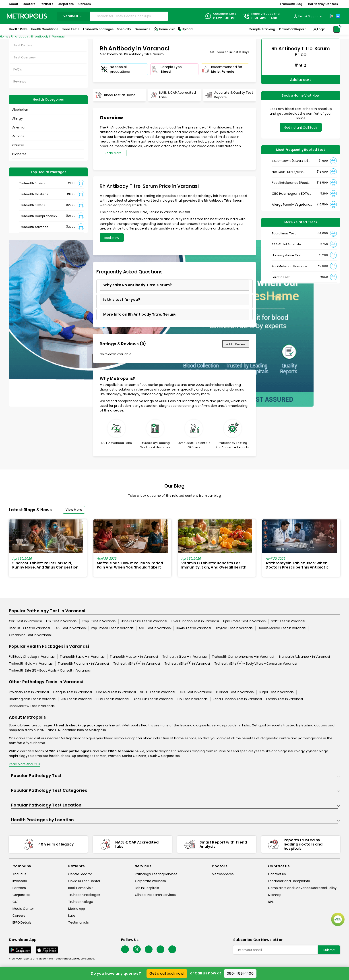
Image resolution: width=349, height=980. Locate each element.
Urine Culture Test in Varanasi (144, 621)
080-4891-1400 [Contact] (264, 18)
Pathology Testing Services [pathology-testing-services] (156, 874)
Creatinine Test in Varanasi (30, 635)
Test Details (23, 45)
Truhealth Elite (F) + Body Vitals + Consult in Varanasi (50, 670)
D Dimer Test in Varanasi (235, 692)
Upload (185, 29)
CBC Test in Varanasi (25, 621)
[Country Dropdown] (308, 16)
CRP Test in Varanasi (70, 628)
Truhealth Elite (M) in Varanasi (137, 664)
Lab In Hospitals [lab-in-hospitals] (147, 888)
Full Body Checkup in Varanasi (32, 657)
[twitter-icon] (137, 949)
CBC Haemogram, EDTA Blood (290, 194)
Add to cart (301, 80)
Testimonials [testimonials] (78, 922)
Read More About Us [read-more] (25, 764)
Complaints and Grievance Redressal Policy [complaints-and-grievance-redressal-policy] (302, 888)
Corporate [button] (66, 4)
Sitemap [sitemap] (275, 895)
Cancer (18, 145)
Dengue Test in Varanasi (73, 692)
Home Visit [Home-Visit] (164, 29)
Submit (329, 950)
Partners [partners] (19, 888)
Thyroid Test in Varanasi (234, 628)
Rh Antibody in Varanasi (48, 36)
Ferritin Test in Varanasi (285, 699)
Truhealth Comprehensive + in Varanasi (243, 657)
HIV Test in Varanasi (193, 699)
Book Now (112, 238)
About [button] (14, 4)
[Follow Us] (125, 949)
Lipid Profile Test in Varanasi (245, 621)
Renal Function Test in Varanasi (237, 699)
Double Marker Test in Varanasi (282, 628)
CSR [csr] (15, 902)
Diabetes (19, 154)
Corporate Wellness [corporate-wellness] (150, 881)
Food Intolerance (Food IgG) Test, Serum (290, 183)
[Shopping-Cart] (337, 29)
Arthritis (18, 136)
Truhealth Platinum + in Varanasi (83, 664)
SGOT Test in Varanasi (158, 692)
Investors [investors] (20, 881)
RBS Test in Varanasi (76, 699)
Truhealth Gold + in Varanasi (31, 664)
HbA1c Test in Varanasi (193, 628)
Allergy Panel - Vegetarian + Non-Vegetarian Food (292, 205)
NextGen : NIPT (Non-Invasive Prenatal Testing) (292, 172)
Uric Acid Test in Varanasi (116, 692)
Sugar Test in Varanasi (277, 692)
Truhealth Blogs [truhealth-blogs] (81, 902)
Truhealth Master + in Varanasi (134, 657)
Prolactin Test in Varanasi (29, 692)
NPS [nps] (271, 902)
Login (321, 29)
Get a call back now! (167, 973)
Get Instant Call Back (301, 128)
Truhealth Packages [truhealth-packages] (84, 895)
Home (4, 36)
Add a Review (236, 344)
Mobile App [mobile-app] (77, 909)
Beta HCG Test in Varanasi (29, 628)
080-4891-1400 (240, 973)
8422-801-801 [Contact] (225, 18)
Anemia (18, 127)
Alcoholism (21, 110)
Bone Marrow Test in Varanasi (32, 706)
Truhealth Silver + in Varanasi (185, 657)
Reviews (20, 81)
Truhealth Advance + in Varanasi (304, 657)
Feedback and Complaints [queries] (289, 881)
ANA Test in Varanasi (196, 692)
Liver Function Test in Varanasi (195, 621)
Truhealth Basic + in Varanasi (83, 657)
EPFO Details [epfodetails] (22, 922)
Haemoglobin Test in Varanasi (33, 699)
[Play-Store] (332, 16)
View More (74, 510)
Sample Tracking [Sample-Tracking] (262, 29)
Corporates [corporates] (22, 895)
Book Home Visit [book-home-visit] (81, 888)
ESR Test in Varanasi (62, 621)
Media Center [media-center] (23, 909)
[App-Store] (338, 16)
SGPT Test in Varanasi (288, 621)
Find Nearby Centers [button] (322, 4)
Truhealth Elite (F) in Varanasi (187, 664)
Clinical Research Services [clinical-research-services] (155, 895)
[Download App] (20, 950)
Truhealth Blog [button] (291, 4)
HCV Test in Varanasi (113, 699)
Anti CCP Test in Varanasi (153, 699)
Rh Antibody (20, 36)
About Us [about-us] (19, 874)
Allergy (18, 118)
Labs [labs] (72, 916)
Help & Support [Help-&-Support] (309, 16)
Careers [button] (85, 4)
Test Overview (25, 57)
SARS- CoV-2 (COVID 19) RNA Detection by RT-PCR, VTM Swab (291, 161)
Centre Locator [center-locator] (80, 874)
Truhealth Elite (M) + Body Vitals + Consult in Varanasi (256, 664)
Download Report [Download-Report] (292, 29)
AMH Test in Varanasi (155, 628)
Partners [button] (46, 4)
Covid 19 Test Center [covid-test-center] (84, 881)
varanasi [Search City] (73, 16)
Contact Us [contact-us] (277, 874)
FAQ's (18, 69)
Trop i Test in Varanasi (99, 621)
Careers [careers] (19, 916)
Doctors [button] (29, 4)
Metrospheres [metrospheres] (223, 874)
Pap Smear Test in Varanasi (113, 628)
